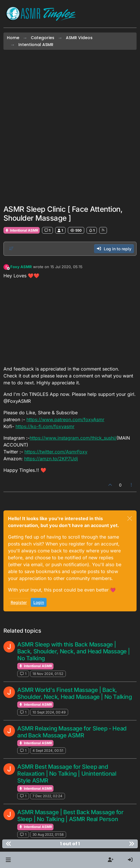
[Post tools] (132, 485)
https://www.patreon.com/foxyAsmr (65, 419)
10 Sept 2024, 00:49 (49, 712)
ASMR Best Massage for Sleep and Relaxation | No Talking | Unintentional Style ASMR (67, 774)
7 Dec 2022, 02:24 (47, 796)
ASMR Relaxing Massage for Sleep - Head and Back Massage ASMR (72, 732)
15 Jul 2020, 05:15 (66, 267)
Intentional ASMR (22, 230)
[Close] (130, 518)
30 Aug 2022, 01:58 (48, 834)
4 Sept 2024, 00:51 (48, 750)
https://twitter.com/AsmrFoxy (56, 452)
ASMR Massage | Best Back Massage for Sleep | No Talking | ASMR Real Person (70, 816)
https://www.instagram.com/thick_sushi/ (73, 438)
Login (39, 602)
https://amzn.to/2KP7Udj (51, 459)
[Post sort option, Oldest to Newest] (11, 249)
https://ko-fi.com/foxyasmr (45, 426)
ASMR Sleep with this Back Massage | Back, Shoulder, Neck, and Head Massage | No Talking (74, 651)
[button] (8, 860)
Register (19, 602)
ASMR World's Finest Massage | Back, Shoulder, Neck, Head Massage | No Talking (75, 693)
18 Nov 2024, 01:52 (48, 674)
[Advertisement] (70, 127)
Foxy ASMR (21, 267)
